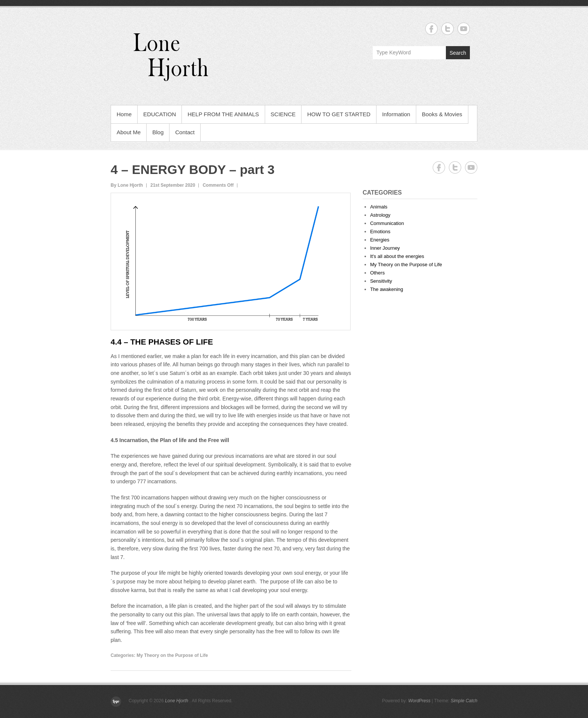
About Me (129, 132)
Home (124, 114)
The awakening (387, 289)
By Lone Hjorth (127, 185)
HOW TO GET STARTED (339, 114)
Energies (380, 240)
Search (458, 53)
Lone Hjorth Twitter (448, 29)
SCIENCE (283, 114)
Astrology (380, 215)
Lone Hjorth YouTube (464, 29)
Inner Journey (385, 248)
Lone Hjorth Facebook (431, 29)
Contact (185, 132)
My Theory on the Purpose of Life (172, 655)
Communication (387, 223)
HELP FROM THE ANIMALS (223, 114)
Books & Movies (442, 114)
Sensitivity (381, 281)
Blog (158, 132)
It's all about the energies (397, 256)
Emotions (380, 232)
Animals (379, 207)
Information (396, 114)
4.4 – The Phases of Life (162, 342)
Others (377, 273)
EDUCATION (160, 114)
